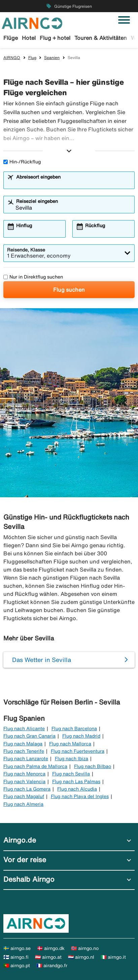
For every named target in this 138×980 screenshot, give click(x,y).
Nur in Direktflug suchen (33, 277)
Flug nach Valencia (24, 782)
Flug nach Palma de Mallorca (35, 766)
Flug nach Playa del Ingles (80, 796)
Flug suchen (69, 290)
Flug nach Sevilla (71, 774)
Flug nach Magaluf (24, 796)
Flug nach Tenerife (24, 751)
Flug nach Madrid (81, 736)
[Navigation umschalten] (124, 20)
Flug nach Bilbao (93, 766)
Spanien (52, 58)
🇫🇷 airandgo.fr (52, 965)
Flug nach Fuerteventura (78, 751)
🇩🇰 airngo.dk (51, 948)
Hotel (29, 38)
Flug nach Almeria (23, 804)
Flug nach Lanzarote (26, 759)
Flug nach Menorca (24, 774)
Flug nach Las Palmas (76, 782)
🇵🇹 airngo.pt (17, 965)
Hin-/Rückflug (22, 162)
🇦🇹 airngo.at (48, 957)
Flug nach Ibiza (72, 759)
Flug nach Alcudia (77, 789)
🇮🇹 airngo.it (113, 957)
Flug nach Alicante (24, 729)
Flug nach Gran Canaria (29, 736)
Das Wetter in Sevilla (42, 660)
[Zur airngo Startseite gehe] (32, 23)
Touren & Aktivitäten (101, 38)
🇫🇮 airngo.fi (16, 957)
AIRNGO (12, 58)
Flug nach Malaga (23, 744)
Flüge (11, 38)
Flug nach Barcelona (74, 729)
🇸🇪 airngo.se (17, 948)
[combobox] (73, 183)
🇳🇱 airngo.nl (81, 957)
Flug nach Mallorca (70, 744)
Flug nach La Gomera (27, 789)
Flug (32, 58)
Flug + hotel (55, 38)
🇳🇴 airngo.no (85, 948)
